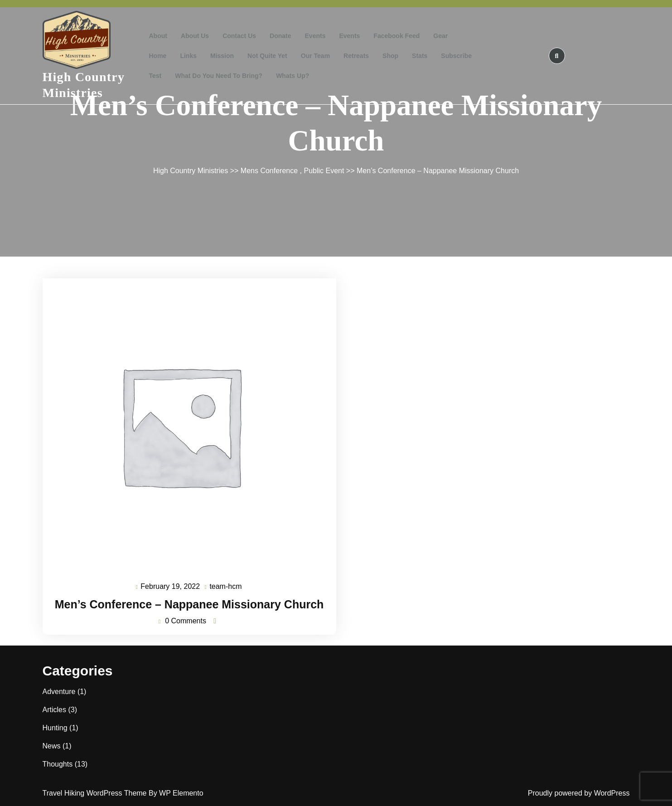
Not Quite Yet (267, 56)
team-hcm (226, 587)
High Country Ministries (191, 171)
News (52, 746)
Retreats (356, 56)
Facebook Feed (396, 36)
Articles (54, 710)
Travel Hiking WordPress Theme (96, 793)
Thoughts (58, 764)
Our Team (315, 56)
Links (188, 56)
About (158, 36)
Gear (440, 36)
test (155, 76)
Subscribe (456, 56)
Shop (390, 56)
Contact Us (239, 36)
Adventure (59, 692)
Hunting (55, 728)
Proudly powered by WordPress (579, 793)
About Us (195, 36)
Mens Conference (269, 171)
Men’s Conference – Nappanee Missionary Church (189, 604)
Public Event (324, 171)
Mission (222, 56)
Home (158, 56)
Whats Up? (292, 76)
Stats (420, 56)
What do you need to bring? (219, 76)
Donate (280, 36)
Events (315, 36)
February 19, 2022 (171, 587)
